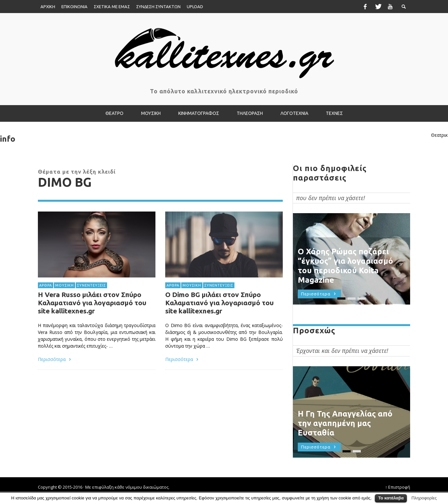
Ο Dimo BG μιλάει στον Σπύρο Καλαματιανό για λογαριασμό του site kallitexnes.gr (219, 303)
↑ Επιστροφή (398, 487)
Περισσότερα (55, 359)
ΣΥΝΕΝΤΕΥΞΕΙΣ (91, 285)
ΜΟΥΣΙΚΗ (64, 285)
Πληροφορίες (424, 498)
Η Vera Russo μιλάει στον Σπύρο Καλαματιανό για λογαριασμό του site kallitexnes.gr (92, 303)
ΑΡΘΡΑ (46, 285)
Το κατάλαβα (391, 498)
